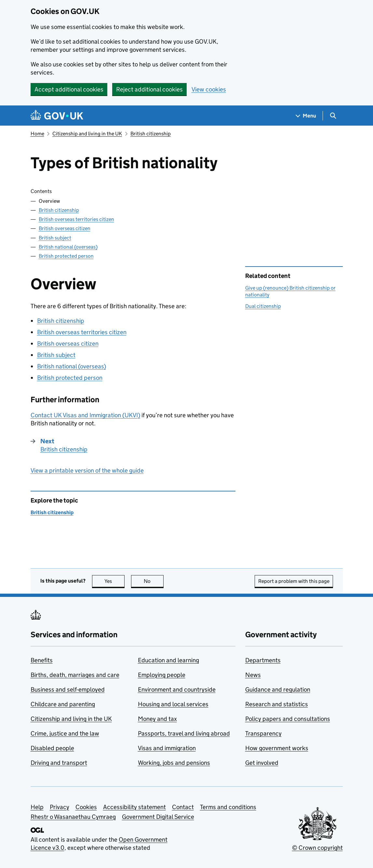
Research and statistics (277, 704)
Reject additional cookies (149, 89)
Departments (263, 660)
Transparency (263, 733)
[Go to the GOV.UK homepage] (57, 116)
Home (37, 134)
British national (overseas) (68, 247)
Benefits (42, 660)
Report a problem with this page (294, 581)
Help (37, 807)
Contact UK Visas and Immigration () (85, 415)
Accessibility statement (134, 807)
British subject (55, 238)
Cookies (86, 807)
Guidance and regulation (278, 689)
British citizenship (151, 134)
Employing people (162, 675)
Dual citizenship (263, 306)
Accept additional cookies (69, 89)
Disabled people (52, 748)
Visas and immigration (167, 748)
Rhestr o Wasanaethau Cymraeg (73, 817)
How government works (277, 748)
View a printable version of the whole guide (87, 470)
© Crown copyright (317, 848)
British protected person (66, 256)
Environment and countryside (177, 689)
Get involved (262, 763)
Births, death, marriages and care (75, 675)
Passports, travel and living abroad (184, 733)
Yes (114, 581)
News (253, 675)
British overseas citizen (65, 228)
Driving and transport (59, 763)
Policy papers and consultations (288, 719)
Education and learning (168, 660)
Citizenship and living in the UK (87, 134)
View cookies (209, 89)
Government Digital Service (158, 817)
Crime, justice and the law (65, 733)
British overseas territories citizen (76, 219)
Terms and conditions (228, 807)
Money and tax (157, 719)
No (154, 581)
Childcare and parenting (63, 704)
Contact (183, 807)
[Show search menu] (333, 116)
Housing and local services (173, 704)
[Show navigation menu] (306, 116)
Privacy (60, 807)
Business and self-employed (68, 689)
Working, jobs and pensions (174, 763)
